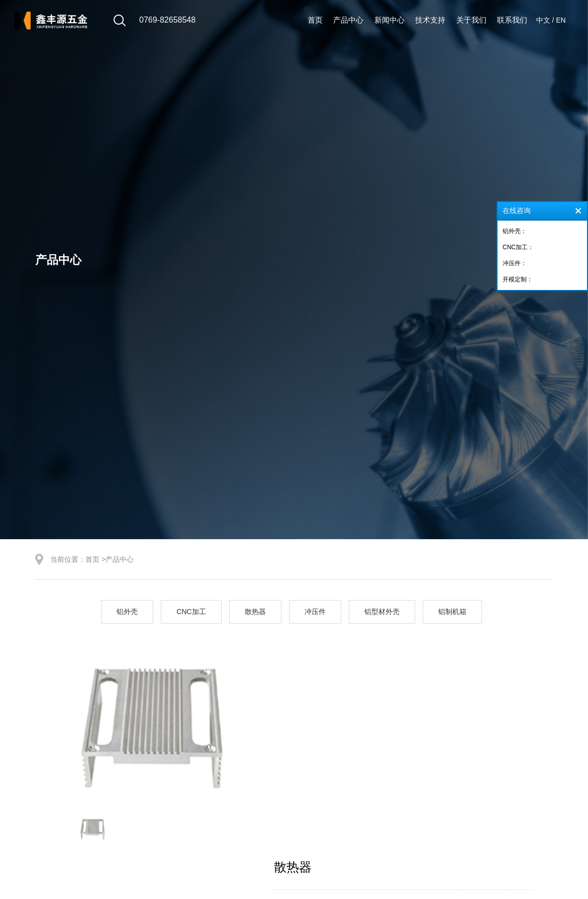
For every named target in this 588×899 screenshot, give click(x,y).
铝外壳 (127, 612)
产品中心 (348, 20)
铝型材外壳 (382, 612)
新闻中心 (389, 20)
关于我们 (471, 20)
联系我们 (512, 20)
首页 (315, 20)
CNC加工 (191, 612)
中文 (543, 20)
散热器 (255, 612)
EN (561, 20)
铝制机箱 (452, 612)
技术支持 (430, 20)
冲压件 (315, 612)
